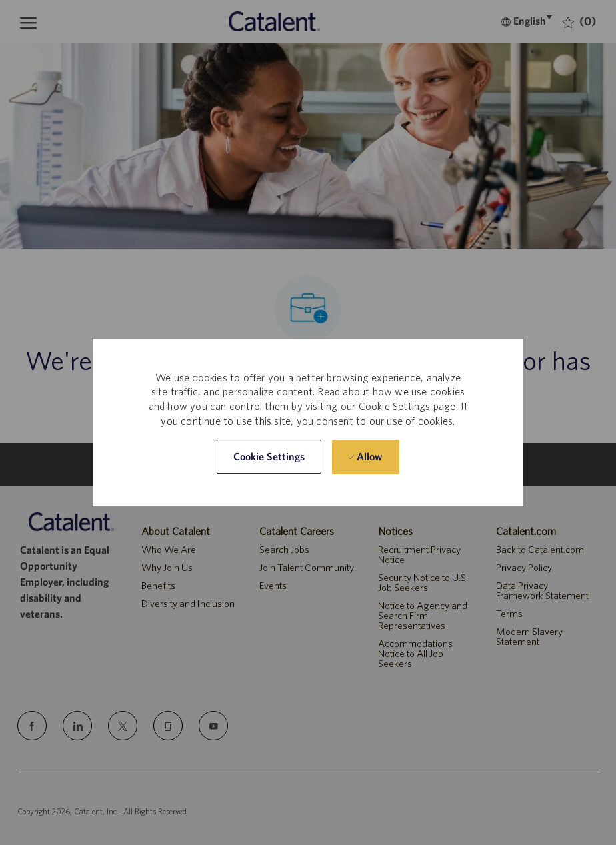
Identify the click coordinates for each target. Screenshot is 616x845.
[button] (269, 457)
